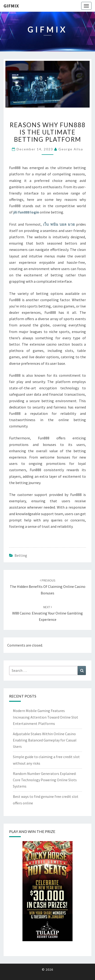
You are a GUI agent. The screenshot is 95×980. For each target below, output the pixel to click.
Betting (21, 555)
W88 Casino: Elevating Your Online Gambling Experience (47, 613)
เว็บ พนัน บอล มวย (59, 224)
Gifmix (11, 6)
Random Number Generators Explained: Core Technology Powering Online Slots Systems (45, 780)
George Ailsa (71, 149)
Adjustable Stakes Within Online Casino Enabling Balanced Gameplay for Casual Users (45, 740)
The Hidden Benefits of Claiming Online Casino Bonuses (48, 587)
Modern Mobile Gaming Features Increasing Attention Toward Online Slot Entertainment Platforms (46, 717)
